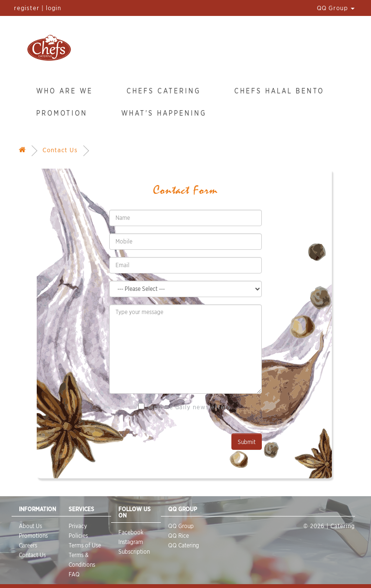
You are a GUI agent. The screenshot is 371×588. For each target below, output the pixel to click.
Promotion (62, 113)
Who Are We (64, 91)
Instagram (131, 542)
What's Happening (164, 113)
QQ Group (336, 8)
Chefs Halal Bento (279, 91)
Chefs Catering (164, 91)
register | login (38, 8)
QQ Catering (184, 545)
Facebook (131, 532)
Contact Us (60, 150)
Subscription (134, 552)
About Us (30, 526)
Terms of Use (85, 545)
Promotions (33, 536)
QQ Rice (178, 536)
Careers (28, 545)
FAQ (74, 574)
